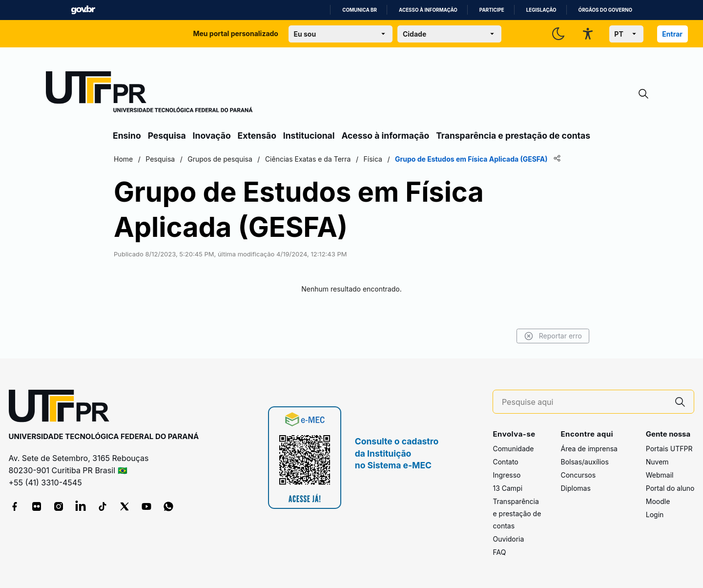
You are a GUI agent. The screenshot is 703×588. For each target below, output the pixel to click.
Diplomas (575, 488)
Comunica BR (360, 10)
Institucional (309, 136)
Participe (492, 10)
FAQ (499, 552)
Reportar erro (553, 336)
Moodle (658, 501)
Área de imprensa (589, 449)
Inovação (212, 136)
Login (655, 514)
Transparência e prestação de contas (513, 136)
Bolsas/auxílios (584, 462)
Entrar (672, 34)
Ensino (127, 136)
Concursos (578, 475)
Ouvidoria (508, 539)
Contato (505, 462)
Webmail (660, 475)
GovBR (83, 10)
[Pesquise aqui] (584, 402)
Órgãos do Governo (605, 10)
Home (123, 159)
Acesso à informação (428, 10)
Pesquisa (167, 136)
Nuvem (657, 462)
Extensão (257, 136)
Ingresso (507, 475)
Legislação (541, 10)
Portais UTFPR (669, 449)
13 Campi (507, 488)
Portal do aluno (670, 488)
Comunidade (513, 449)
